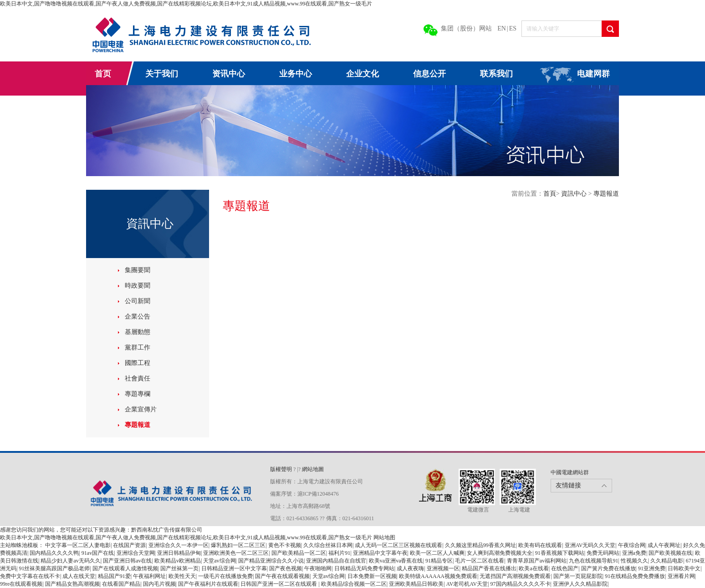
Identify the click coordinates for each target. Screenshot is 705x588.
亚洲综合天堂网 (136, 553)
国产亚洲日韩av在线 (127, 561)
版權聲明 (282, 469)
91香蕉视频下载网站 (560, 553)
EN (502, 28)
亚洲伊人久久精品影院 (580, 584)
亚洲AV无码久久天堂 (590, 545)
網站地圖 (313, 469)
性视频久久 (634, 561)
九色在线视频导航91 (593, 561)
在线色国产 (565, 568)
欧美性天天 (182, 576)
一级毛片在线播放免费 (225, 576)
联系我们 (496, 74)
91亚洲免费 (652, 568)
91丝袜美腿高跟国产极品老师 (54, 568)
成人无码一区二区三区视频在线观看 (398, 545)
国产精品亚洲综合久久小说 (271, 561)
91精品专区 (439, 561)
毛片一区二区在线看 (480, 561)
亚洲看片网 (681, 576)
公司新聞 (138, 301)
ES (513, 28)
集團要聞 (138, 270)
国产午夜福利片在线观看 (208, 584)
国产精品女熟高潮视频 (72, 584)
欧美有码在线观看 (540, 545)
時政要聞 (138, 286)
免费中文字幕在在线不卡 (30, 576)
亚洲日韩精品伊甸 (179, 553)
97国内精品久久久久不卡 (521, 584)
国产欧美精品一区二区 (299, 553)
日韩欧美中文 (684, 568)
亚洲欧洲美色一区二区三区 (236, 553)
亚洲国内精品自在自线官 (336, 561)
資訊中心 (575, 194)
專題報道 (138, 425)
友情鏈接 (568, 485)
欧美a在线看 (534, 568)
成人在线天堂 (79, 576)
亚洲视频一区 (443, 568)
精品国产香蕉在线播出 (489, 568)
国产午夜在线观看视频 (282, 576)
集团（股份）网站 (466, 28)
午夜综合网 (632, 545)
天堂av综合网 (219, 561)
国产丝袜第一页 (179, 568)
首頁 (550, 194)
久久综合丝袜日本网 (328, 545)
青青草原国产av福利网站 (537, 561)
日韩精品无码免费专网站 (364, 568)
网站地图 (384, 537)
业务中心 (296, 74)
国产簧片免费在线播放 (608, 568)
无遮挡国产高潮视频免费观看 (515, 576)
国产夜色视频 (286, 568)
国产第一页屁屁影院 (578, 576)
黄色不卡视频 (285, 545)
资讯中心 (229, 74)
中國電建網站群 (570, 472)
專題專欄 (138, 394)
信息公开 (429, 74)
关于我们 (162, 74)
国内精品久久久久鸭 (54, 553)
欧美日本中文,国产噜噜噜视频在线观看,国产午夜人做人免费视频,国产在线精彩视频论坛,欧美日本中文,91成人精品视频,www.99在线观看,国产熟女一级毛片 (186, 4)
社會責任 (138, 378)
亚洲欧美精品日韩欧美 (416, 584)
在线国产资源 (129, 545)
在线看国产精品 (121, 584)
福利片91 (339, 553)
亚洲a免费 (634, 553)
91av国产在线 (98, 553)
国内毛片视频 (159, 584)
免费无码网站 (603, 553)
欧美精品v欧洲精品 (178, 561)
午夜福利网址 (149, 576)
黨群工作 (138, 347)
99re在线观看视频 (21, 584)
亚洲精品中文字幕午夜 (380, 553)
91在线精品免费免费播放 (635, 576)
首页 (103, 74)
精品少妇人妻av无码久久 (70, 561)
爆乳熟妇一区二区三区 (238, 545)
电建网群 (593, 74)
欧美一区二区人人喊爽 (437, 553)
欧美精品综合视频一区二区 (354, 584)
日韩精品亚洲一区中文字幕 (234, 568)
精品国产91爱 (114, 576)
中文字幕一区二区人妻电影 (78, 545)
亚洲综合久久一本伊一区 (179, 545)
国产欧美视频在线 (670, 553)
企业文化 (363, 74)
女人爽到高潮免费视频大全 (500, 553)
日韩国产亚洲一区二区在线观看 (279, 584)
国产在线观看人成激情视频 (125, 568)
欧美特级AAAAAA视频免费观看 (438, 576)
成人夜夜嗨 (410, 568)
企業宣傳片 (141, 409)
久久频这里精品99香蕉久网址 (480, 545)
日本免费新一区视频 (372, 576)
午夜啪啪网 (318, 568)
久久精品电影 (667, 561)
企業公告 (138, 317)
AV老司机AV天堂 (467, 584)
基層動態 (138, 332)
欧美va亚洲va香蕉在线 (396, 561)
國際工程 (138, 363)
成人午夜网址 (664, 545)
